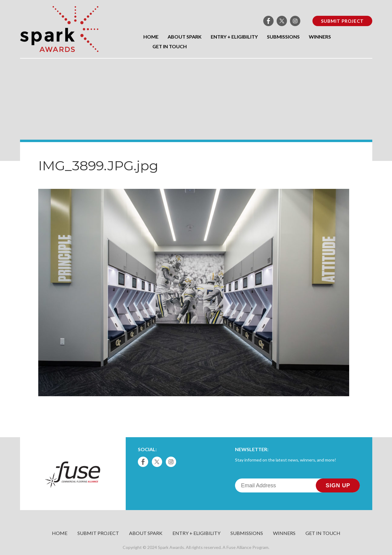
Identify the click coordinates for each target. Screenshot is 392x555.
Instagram (295, 21)
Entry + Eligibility (234, 37)
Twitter (282, 21)
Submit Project (342, 21)
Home (151, 37)
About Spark (185, 37)
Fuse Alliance (239, 547)
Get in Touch (170, 46)
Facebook (268, 21)
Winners (320, 37)
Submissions (283, 37)
